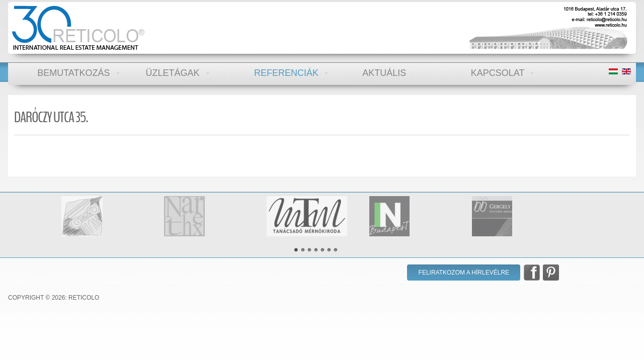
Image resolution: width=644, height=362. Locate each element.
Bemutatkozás (73, 70)
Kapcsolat (498, 70)
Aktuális (384, 70)
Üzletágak (173, 70)
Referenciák (286, 70)
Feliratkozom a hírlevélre (464, 273)
